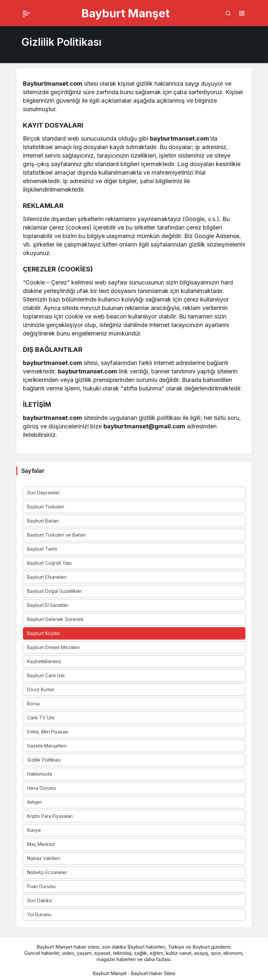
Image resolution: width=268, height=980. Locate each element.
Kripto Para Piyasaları (50, 816)
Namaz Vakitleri (44, 858)
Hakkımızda (40, 774)
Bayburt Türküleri (46, 507)
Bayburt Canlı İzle (46, 675)
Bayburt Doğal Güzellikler (54, 591)
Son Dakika (39, 900)
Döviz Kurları (41, 689)
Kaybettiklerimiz (44, 661)
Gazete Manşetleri (47, 746)
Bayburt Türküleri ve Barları (56, 535)
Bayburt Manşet (126, 13)
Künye (34, 830)
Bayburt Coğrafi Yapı (49, 563)
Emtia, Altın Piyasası (48, 732)
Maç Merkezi (41, 844)
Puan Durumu (41, 886)
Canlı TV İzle (41, 718)
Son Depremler (44, 493)
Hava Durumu (42, 788)
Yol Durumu (39, 914)
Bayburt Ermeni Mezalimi (53, 647)
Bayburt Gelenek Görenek (55, 619)
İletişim (34, 802)
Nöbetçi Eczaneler (47, 872)
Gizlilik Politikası (44, 760)
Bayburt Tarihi (42, 549)
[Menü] (27, 13)
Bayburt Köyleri (44, 633)
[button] (242, 13)
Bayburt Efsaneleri (47, 577)
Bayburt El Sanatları (48, 605)
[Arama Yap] (228, 13)
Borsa (33, 704)
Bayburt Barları (43, 521)
